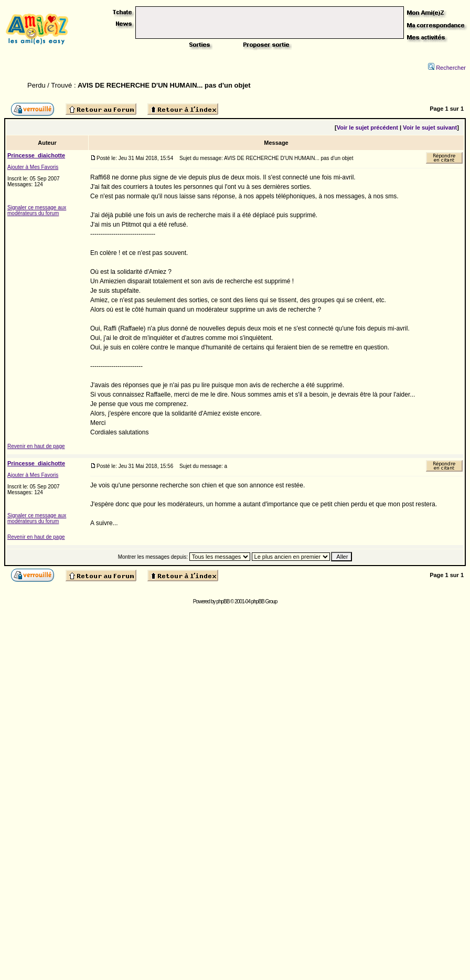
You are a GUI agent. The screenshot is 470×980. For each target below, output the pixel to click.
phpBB (223, 601)
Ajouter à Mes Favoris (33, 167)
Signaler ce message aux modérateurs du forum (37, 210)
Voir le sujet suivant (430, 127)
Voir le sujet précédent (367, 127)
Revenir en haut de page (36, 446)
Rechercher (447, 68)
